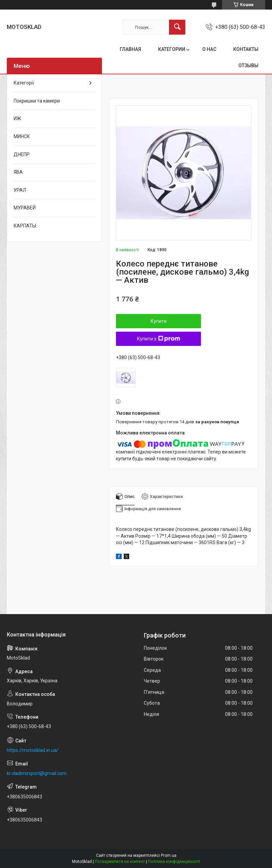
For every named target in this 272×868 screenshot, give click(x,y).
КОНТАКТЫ (246, 49)
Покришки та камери (37, 101)
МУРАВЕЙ (25, 208)
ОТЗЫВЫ (248, 66)
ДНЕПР (22, 154)
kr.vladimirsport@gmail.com (37, 773)
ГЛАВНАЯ (130, 49)
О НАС (209, 49)
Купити (159, 321)
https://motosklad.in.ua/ (33, 750)
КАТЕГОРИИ (172, 49)
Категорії (24, 83)
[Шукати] (177, 27)
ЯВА (18, 172)
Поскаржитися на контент (120, 862)
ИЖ (17, 118)
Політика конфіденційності (174, 862)
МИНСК (22, 136)
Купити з (159, 339)
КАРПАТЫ (25, 226)
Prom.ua (169, 855)
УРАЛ (20, 190)
